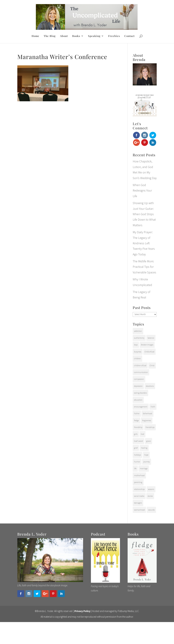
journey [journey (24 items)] (147, 462)
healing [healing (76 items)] (144, 448)
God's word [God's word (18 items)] (138, 441)
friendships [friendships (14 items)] (150, 427)
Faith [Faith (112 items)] (153, 407)
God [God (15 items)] (142, 434)
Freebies (114, 36)
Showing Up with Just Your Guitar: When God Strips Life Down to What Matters (144, 214)
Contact (129, 36)
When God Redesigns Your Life (142, 190)
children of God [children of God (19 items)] (140, 365)
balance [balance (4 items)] (151, 338)
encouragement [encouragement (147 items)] (141, 407)
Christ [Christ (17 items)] (152, 365)
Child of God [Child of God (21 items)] (149, 352)
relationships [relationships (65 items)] (139, 489)
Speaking (94, 36)
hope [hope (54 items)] (146, 455)
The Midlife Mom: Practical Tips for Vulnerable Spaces (144, 267)
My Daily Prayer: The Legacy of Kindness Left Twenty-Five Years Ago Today (144, 243)
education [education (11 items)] (138, 400)
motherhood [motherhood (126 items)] (139, 475)
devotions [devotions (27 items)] (150, 386)
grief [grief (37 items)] (136, 448)
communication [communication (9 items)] (141, 372)
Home (35, 36)
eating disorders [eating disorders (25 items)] (140, 393)
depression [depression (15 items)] (138, 386)
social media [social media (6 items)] (139, 496)
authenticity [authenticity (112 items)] (139, 338)
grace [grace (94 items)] (149, 441)
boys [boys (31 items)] (136, 345)
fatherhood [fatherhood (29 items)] (147, 413)
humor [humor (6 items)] (137, 462)
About (64, 36)
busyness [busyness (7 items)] (138, 352)
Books (76, 36)
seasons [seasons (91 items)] (151, 489)
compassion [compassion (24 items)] (139, 379)
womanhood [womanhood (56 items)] (139, 510)
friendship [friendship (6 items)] (138, 427)
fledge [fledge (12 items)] (136, 420)
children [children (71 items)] (137, 358)
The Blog (50, 36)
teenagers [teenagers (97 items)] (138, 503)
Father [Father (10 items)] (137, 413)
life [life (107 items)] (135, 468)
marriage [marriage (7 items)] (144, 468)
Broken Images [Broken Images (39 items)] (147, 345)
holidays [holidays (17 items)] (137, 455)
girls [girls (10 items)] (136, 434)
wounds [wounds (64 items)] (151, 510)
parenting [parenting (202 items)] (138, 482)
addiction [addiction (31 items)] (138, 331)
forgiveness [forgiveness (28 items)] (147, 420)
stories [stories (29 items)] (150, 496)
